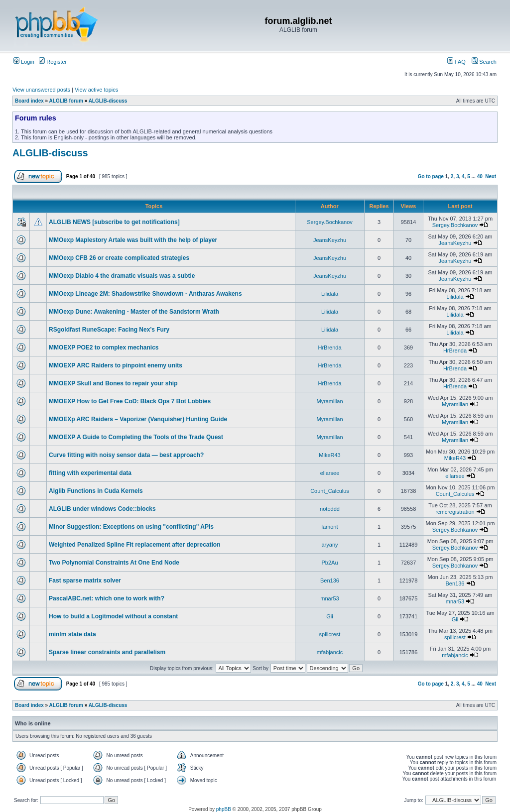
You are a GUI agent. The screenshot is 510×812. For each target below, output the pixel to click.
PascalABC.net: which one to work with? (107, 598)
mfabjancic (330, 652)
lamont (329, 527)
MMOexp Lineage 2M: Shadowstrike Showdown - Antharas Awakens (145, 294)
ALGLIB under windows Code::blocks (102, 509)
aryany (329, 545)
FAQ (456, 62)
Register (53, 62)
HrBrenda (329, 348)
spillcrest (330, 634)
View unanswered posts (41, 90)
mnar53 (329, 598)
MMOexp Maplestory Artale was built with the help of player (133, 240)
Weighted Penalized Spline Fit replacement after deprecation (135, 545)
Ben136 (330, 580)
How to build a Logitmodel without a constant (113, 616)
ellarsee (330, 473)
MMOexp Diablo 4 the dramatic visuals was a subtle (122, 276)
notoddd (330, 509)
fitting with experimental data (90, 473)
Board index (29, 101)
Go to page (431, 176)
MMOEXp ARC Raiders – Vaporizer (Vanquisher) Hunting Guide (138, 419)
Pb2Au (329, 563)
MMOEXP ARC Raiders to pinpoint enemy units (116, 365)
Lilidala (330, 294)
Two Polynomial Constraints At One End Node (114, 563)
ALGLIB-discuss (108, 101)
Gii (329, 616)
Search (484, 62)
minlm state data (72, 634)
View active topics (96, 90)
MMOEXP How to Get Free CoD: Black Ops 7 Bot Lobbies (130, 401)
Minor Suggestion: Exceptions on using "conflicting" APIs (131, 527)
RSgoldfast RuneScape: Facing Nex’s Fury (109, 330)
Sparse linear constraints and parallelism (107, 652)
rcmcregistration (455, 512)
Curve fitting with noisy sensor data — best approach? (126, 455)
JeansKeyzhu (330, 240)
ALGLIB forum (66, 101)
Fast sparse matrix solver (85, 580)
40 (480, 176)
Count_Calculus (330, 491)
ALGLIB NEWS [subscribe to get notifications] (114, 222)
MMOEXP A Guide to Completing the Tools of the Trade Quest (136, 437)
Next (491, 176)
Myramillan (329, 401)
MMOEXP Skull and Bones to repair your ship (113, 383)
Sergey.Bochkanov (330, 222)
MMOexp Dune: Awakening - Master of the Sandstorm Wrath (134, 312)
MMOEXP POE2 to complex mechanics (104, 348)
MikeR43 (329, 455)
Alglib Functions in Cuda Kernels (96, 491)
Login (24, 62)
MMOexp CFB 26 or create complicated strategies (119, 258)
